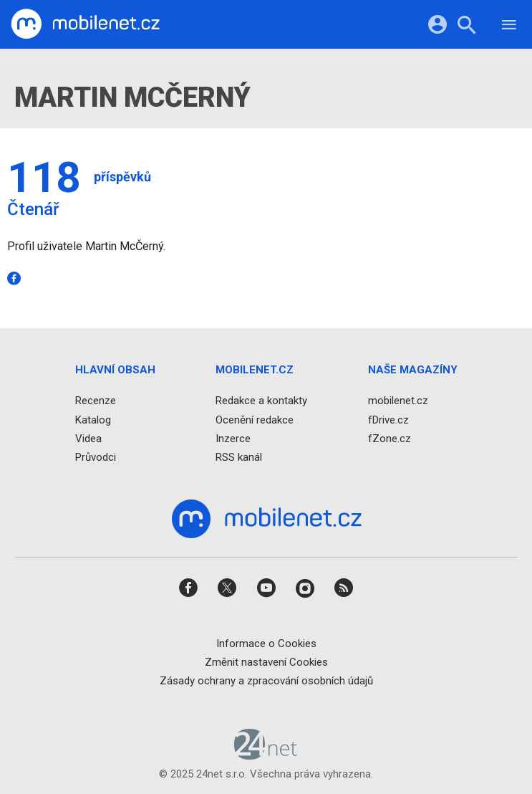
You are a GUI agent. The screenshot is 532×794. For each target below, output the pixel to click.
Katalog (93, 420)
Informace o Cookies (266, 644)
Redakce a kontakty (261, 401)
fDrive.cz (388, 420)
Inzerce (233, 439)
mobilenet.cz (398, 401)
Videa (88, 439)
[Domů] (85, 24)
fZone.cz (390, 439)
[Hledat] (466, 27)
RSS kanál (239, 457)
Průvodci (96, 457)
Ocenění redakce (255, 420)
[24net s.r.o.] (266, 755)
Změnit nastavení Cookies (266, 662)
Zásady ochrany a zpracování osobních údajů (266, 681)
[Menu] (509, 27)
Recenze (96, 401)
